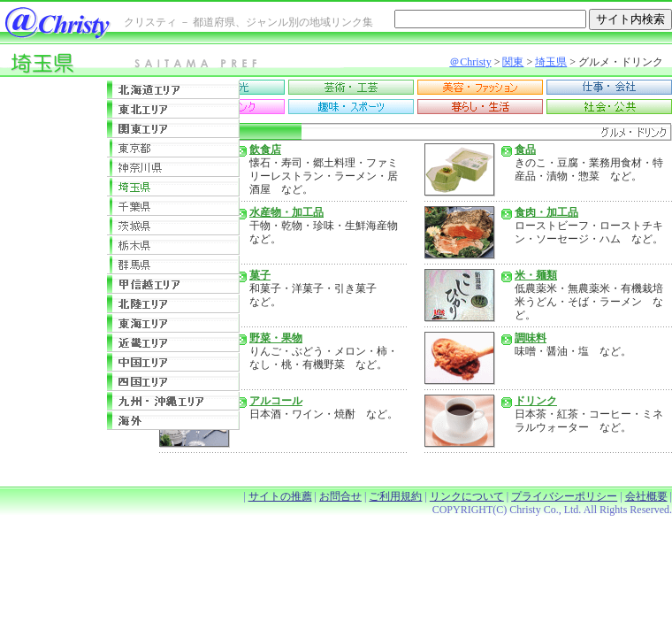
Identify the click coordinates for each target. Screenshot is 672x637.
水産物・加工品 (286, 212)
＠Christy (470, 62)
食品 (525, 150)
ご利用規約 (395, 496)
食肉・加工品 (546, 212)
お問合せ (340, 496)
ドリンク (536, 401)
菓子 (260, 275)
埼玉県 (551, 62)
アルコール (276, 401)
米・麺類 (536, 275)
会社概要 (646, 496)
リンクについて (467, 496)
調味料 (531, 338)
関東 (513, 62)
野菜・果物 (276, 338)
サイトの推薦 (280, 496)
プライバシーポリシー (564, 496)
